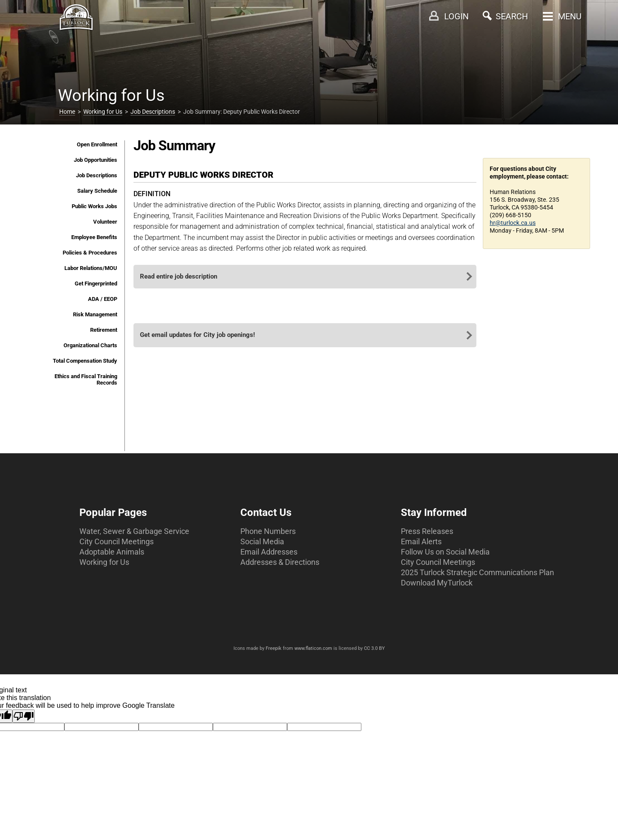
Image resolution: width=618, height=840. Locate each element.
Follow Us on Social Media (445, 552)
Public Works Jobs (94, 206)
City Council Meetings (117, 541)
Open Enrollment (97, 144)
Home (67, 112)
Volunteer (105, 222)
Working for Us (103, 112)
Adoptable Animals (112, 552)
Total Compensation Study (85, 361)
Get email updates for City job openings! (197, 335)
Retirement (104, 330)
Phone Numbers (268, 531)
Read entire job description (179, 276)
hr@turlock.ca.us (513, 223)
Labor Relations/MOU (91, 268)
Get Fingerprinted (96, 284)
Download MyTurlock (437, 583)
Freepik (274, 648)
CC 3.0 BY (374, 648)
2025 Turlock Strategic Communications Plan (477, 572)
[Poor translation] (24, 716)
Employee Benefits (94, 237)
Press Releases (427, 531)
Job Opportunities (95, 160)
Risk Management (95, 314)
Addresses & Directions (280, 562)
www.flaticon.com (313, 648)
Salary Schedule (97, 191)
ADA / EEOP (103, 299)
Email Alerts (421, 541)
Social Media (262, 541)
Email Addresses (269, 552)
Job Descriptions (153, 112)
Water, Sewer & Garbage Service (134, 531)
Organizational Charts (90, 345)
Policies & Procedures (90, 253)
